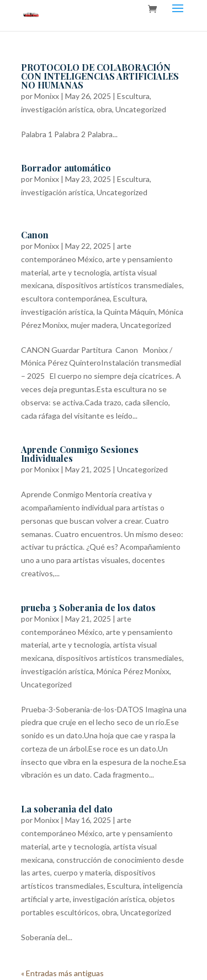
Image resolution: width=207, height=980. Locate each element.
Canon (35, 235)
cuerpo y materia (82, 872)
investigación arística (57, 109)
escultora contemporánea (65, 298)
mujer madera (94, 325)
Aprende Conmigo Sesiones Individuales (80, 454)
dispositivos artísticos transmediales (119, 285)
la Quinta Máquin (126, 312)
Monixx (47, 96)
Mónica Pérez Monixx (133, 671)
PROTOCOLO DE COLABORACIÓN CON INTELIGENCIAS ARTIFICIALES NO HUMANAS (100, 76)
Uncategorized (141, 109)
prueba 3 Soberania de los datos (88, 608)
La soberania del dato (67, 809)
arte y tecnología (81, 272)
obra (104, 109)
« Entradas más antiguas (62, 973)
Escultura (133, 96)
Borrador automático (66, 168)
